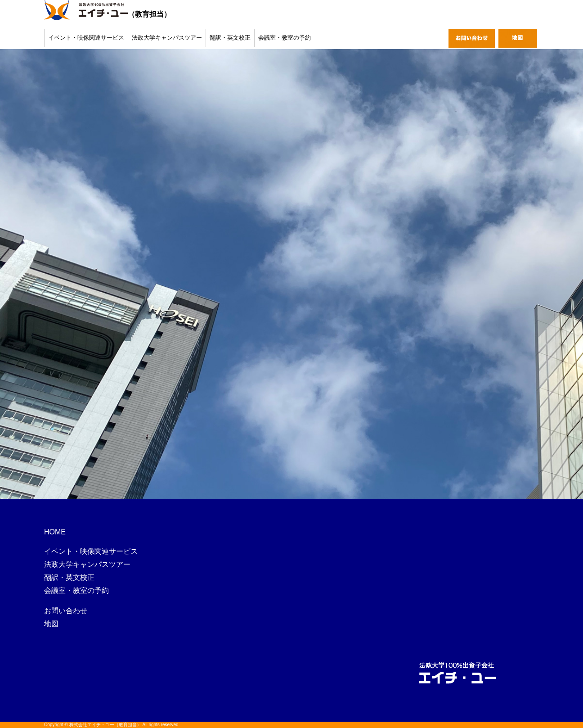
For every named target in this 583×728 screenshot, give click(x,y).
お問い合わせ (66, 611)
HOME (55, 532)
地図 (51, 624)
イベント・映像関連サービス (86, 38)
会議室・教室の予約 (285, 38)
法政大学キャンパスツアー (167, 38)
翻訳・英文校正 (230, 38)
